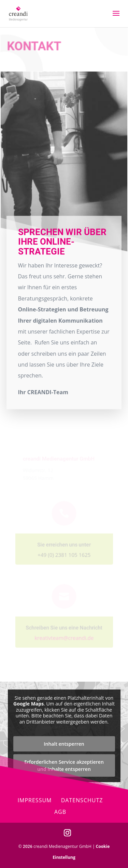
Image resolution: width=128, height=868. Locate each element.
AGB (60, 812)
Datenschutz (82, 800)
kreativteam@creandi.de (64, 635)
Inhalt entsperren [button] (64, 744)
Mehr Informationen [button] (64, 728)
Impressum (35, 800)
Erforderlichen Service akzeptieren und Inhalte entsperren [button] (64, 765)
